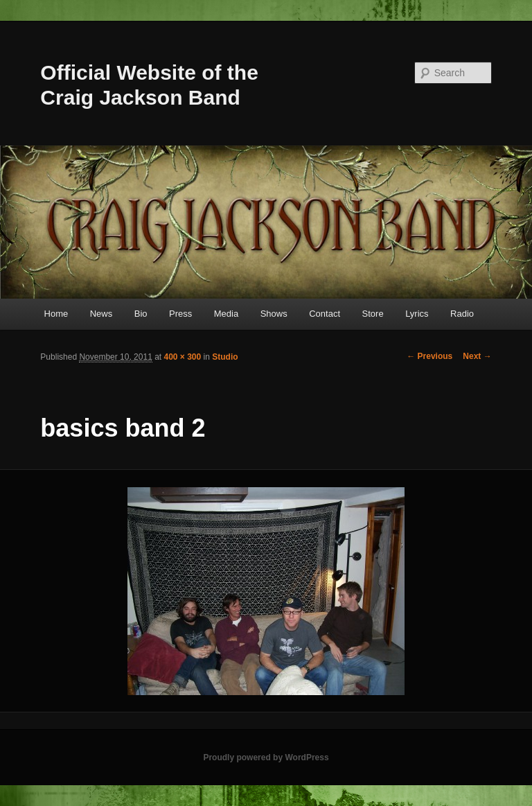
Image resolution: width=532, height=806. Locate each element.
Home (56, 314)
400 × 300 (183, 357)
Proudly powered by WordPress (266, 757)
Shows (274, 314)
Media (226, 314)
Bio (141, 314)
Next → (477, 356)
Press (180, 314)
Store (373, 314)
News (101, 314)
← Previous (429, 356)
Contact (325, 314)
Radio (462, 314)
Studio (225, 357)
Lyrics (417, 314)
